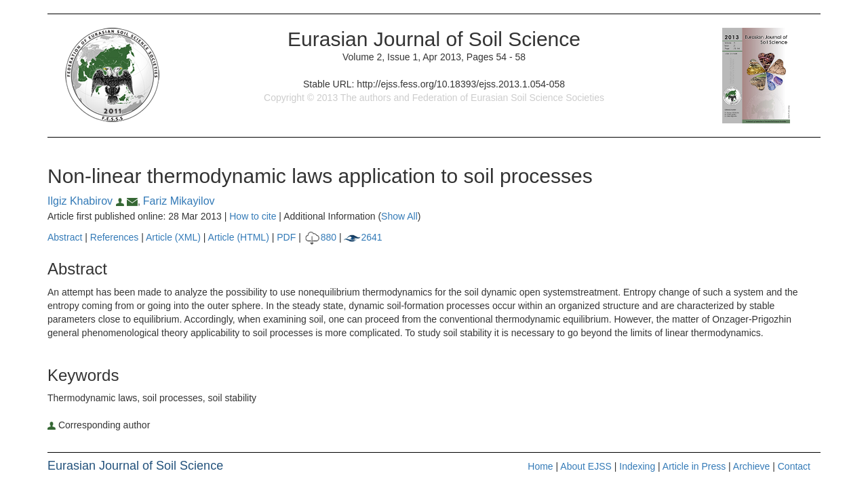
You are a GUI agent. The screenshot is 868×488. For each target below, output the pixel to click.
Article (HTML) (239, 237)
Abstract (65, 237)
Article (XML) (175, 237)
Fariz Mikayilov (179, 201)
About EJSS (586, 466)
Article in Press (694, 466)
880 (320, 237)
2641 (363, 237)
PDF (286, 237)
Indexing (637, 466)
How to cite (253, 216)
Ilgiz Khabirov (87, 201)
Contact (794, 466)
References (115, 237)
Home (540, 466)
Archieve (751, 466)
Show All (399, 216)
